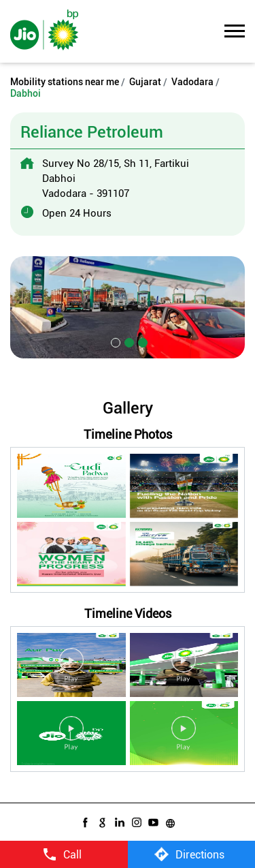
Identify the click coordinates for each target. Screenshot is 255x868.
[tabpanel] (128, 307)
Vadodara (192, 82)
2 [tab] (128, 341)
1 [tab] (114, 341)
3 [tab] (141, 341)
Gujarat (145, 82)
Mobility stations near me (65, 82)
